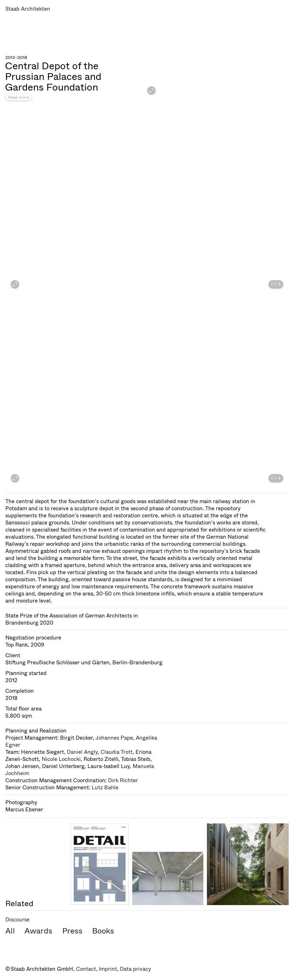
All (10, 931)
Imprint (108, 969)
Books (103, 931)
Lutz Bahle (105, 788)
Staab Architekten (28, 9)
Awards (38, 931)
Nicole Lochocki (61, 759)
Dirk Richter (123, 780)
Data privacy (135, 969)
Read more (19, 97)
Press (72, 931)
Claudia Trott (117, 752)
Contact (86, 969)
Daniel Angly (82, 752)
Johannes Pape (114, 738)
